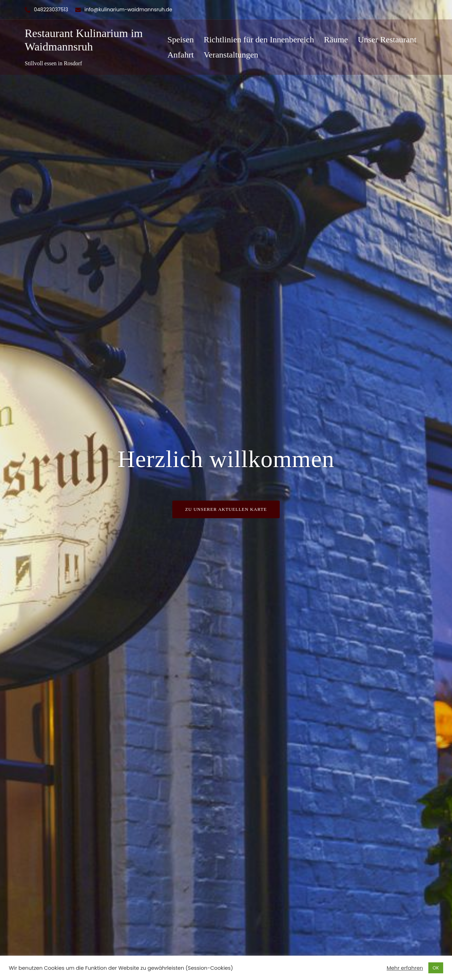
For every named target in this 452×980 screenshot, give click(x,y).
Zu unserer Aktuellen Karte (226, 509)
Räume (336, 40)
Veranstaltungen (231, 55)
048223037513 (51, 10)
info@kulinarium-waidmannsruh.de (128, 10)
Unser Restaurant (387, 40)
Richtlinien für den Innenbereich (259, 40)
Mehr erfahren (405, 968)
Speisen (181, 40)
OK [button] (436, 968)
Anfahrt (181, 55)
